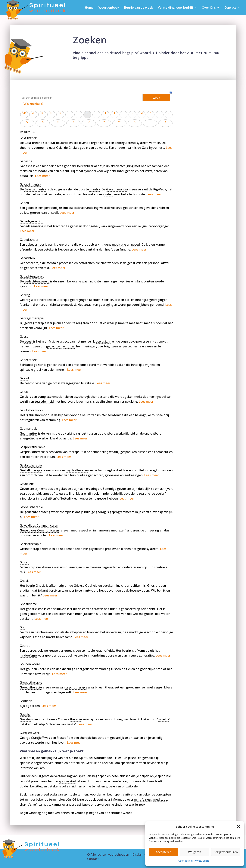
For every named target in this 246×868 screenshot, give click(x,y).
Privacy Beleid (202, 861)
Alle (24, 113)
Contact (230, 8)
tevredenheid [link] (44, 402)
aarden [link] (35, 706)
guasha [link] (164, 719)
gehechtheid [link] (56, 365)
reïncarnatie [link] (42, 805)
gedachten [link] (131, 208)
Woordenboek (109, 8)
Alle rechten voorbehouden (110, 854)
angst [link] (47, 494)
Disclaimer (140, 854)
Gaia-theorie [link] (33, 143)
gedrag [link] (101, 512)
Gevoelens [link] (27, 489)
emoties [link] (69, 305)
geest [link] (131, 263)
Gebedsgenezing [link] (32, 226)
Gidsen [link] (25, 567)
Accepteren (164, 852)
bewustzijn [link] (103, 341)
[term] (29, 138)
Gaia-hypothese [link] (153, 148)
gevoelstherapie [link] (60, 512)
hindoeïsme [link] (28, 655)
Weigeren (195, 852)
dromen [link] (39, 305)
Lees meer (42, 176)
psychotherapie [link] (77, 470)
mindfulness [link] (143, 799)
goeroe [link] (31, 651)
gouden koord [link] (36, 669)
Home (89, 8)
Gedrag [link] (25, 300)
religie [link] (90, 383)
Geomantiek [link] (29, 433)
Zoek (157, 98)
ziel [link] (128, 669)
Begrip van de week (139, 8)
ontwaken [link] (136, 738)
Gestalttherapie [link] (31, 470)
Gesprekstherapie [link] (32, 452)
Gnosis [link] (40, 586)
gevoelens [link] (151, 208)
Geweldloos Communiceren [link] (39, 530)
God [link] (57, 632)
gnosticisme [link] (35, 609)
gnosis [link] (149, 614)
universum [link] (114, 632)
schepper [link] (76, 632)
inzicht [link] (121, 586)
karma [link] (56, 805)
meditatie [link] (119, 245)
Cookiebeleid (185, 861)
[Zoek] (81, 98)
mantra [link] (95, 189)
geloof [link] (53, 383)
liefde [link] (37, 637)
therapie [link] (76, 719)
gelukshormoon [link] (38, 415)
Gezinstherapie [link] (30, 549)
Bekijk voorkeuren (226, 852)
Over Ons (209, 8)
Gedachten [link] (28, 263)
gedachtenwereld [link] (37, 268)
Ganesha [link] (26, 166)
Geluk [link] (24, 397)
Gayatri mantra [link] (35, 189)
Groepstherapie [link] (31, 687)
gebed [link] (109, 194)
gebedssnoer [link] (35, 245)
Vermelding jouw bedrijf (176, 8)
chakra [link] (25, 805)
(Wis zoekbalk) (33, 104)
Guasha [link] (25, 719)
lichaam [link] (152, 166)
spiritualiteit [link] (67, 781)
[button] (238, 826)
